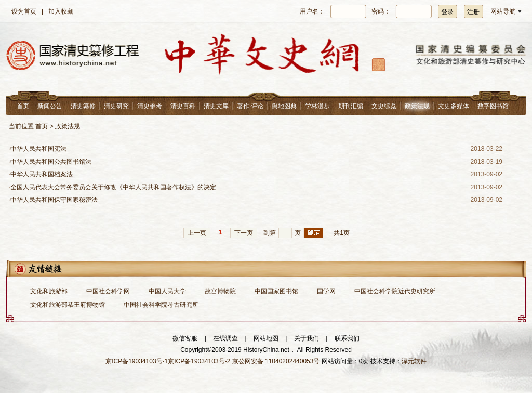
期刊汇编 (351, 106)
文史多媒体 (454, 106)
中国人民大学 (167, 291)
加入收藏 (61, 11)
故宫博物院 (220, 291)
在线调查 (225, 338)
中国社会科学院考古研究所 (161, 305)
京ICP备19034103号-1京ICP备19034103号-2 (168, 361)
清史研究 (116, 106)
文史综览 (384, 106)
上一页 (197, 233)
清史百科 (183, 106)
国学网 (326, 291)
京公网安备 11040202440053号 (276, 361)
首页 (23, 106)
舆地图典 (284, 106)
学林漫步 (317, 106)
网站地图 (266, 338)
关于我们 (307, 338)
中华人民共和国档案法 (42, 174)
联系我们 (347, 338)
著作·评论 (250, 106)
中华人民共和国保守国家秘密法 (54, 200)
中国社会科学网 (108, 291)
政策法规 (417, 106)
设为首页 (24, 11)
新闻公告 (50, 106)
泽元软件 (414, 361)
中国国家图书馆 (276, 291)
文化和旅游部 (49, 291)
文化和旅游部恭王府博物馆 (68, 305)
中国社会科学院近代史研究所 (395, 291)
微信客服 (185, 338)
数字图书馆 (493, 106)
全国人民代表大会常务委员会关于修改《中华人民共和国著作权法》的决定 (113, 187)
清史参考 (150, 106)
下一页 (244, 233)
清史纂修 (83, 106)
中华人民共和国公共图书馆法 (51, 162)
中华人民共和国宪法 (38, 149)
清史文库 (216, 106)
